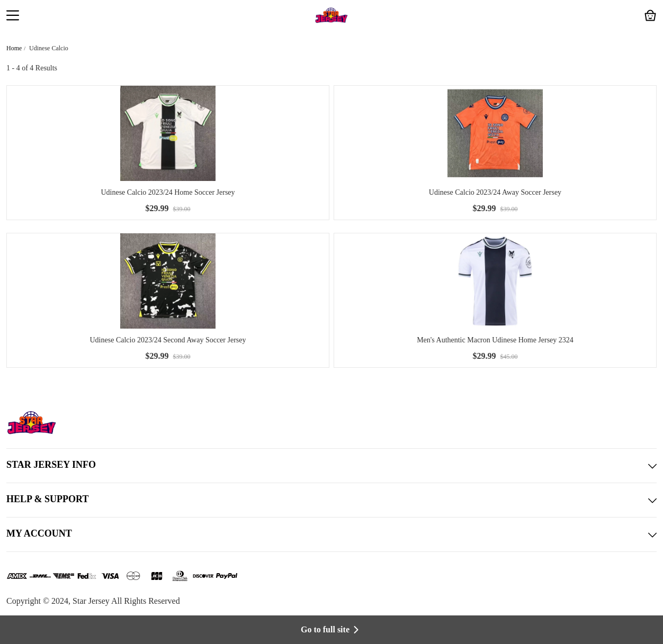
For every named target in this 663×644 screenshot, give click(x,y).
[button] (13, 16)
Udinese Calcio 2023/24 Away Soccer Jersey (495, 192)
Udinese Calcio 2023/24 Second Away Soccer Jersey (168, 340)
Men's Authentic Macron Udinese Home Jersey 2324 (495, 340)
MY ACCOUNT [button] (331, 534)
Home (14, 48)
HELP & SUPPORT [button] (331, 500)
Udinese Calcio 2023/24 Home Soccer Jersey (168, 192)
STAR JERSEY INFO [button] (331, 466)
